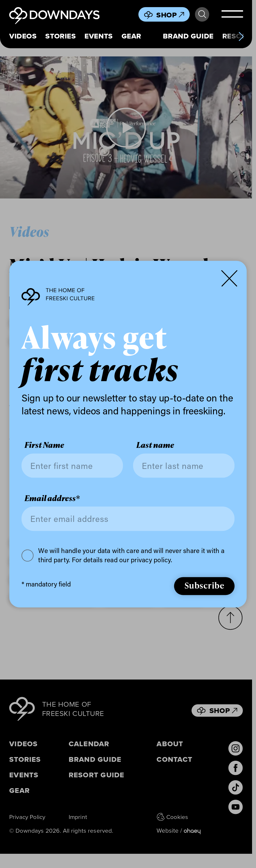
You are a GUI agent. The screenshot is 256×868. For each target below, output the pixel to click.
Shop (170, 15)
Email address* (52, 498)
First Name (44, 445)
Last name (155, 445)
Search (202, 14)
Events (99, 36)
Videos (23, 36)
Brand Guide (188, 36)
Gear (131, 36)
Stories (61, 36)
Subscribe (204, 586)
